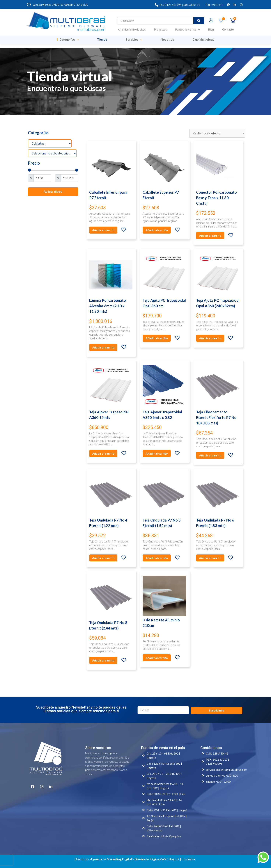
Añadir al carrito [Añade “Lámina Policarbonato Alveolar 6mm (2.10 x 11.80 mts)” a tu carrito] (103, 347)
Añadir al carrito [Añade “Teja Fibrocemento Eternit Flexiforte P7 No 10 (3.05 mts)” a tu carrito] (210, 455)
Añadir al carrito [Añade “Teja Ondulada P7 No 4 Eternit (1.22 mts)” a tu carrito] (103, 558)
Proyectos (160, 29)
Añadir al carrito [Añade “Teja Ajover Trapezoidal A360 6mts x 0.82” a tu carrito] (157, 453)
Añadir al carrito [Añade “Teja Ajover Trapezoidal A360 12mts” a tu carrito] (103, 453)
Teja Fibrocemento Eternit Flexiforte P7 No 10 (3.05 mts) (216, 417)
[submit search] (199, 21)
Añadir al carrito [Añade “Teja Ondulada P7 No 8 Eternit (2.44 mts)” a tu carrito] (103, 660)
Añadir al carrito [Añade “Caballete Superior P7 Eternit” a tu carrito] (157, 230)
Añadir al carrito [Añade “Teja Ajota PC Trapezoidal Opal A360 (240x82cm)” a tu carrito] (210, 338)
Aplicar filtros (53, 192)
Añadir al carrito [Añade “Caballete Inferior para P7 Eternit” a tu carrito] (103, 230)
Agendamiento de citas (132, 29)
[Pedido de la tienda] (217, 133)
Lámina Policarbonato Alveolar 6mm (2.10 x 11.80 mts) (108, 306)
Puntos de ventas (187, 30)
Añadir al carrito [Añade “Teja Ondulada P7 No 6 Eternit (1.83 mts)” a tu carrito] (210, 558)
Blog (211, 29)
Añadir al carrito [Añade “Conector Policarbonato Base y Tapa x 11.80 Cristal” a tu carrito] (210, 235)
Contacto (228, 29)
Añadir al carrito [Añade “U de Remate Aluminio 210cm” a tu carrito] (157, 658)
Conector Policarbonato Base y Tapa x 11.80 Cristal (216, 198)
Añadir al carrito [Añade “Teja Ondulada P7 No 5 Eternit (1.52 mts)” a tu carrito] (157, 558)
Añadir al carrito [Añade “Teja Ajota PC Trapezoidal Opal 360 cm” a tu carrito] (157, 338)
